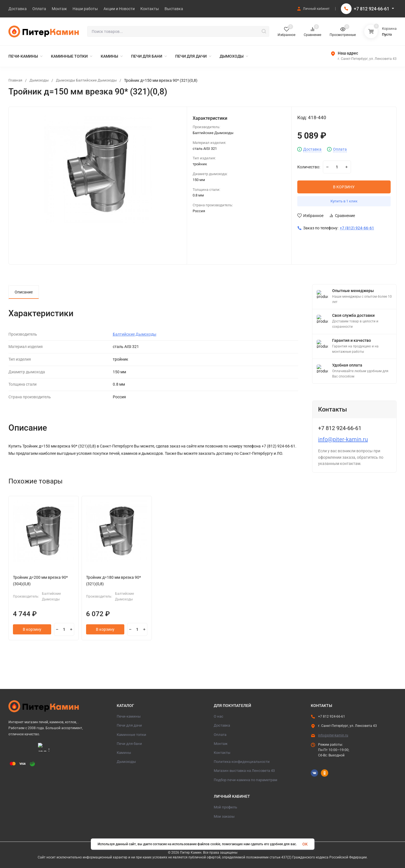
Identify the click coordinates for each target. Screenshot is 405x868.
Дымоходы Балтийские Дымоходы (92, 80)
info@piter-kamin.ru (343, 439)
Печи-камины (129, 716)
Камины (124, 753)
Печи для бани (129, 744)
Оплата (340, 149)
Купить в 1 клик (344, 201)
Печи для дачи (129, 725)
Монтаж (221, 744)
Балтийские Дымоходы (135, 334)
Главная (16, 80)
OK (305, 844)
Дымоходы (41, 80)
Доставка (312, 149)
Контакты (222, 753)
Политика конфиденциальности (242, 762)
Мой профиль (225, 807)
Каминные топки (131, 735)
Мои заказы (224, 816)
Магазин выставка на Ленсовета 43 (244, 771)
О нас (219, 716)
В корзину (32, 629)
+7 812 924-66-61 (372, 9)
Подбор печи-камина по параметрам (246, 780)
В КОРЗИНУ (344, 187)
